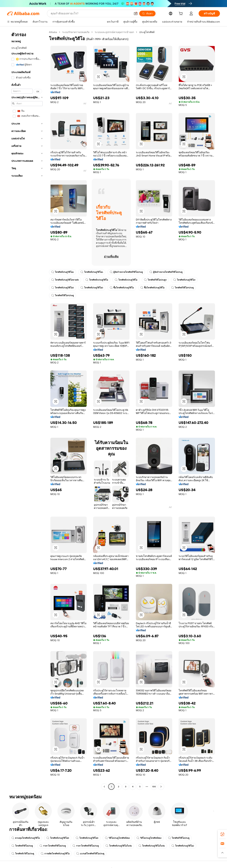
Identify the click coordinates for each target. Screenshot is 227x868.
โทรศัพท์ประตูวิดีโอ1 (184, 280)
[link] (222, 834)
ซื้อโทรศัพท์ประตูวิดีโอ (122, 288)
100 (154, 787)
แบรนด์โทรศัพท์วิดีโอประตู (90, 854)
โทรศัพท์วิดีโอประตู (179, 838)
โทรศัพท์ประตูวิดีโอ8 (58, 838)
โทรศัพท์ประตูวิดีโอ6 (63, 272)
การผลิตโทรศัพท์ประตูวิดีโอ (55, 854)
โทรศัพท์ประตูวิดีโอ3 (63, 288)
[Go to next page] (161, 787)
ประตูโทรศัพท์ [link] (147, 32)
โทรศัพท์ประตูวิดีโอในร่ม (119, 846)
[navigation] (27, 410)
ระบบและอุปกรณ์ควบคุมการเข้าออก (114, 32)
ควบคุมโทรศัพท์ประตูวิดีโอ (26, 838)
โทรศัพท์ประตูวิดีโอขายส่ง (65, 280)
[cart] (181, 14)
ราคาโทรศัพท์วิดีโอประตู (53, 846)
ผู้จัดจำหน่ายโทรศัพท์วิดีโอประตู (126, 272)
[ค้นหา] (147, 13)
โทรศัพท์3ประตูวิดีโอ (97, 280)
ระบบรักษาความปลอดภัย (76, 32)
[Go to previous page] (104, 787)
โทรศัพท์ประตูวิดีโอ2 (183, 846)
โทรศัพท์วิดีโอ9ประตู (182, 288)
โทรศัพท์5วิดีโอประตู (23, 854)
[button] (136, 13)
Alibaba (53, 32)
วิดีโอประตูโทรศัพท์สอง (117, 838)
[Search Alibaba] (91, 13)
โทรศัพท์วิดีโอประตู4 (155, 280)
